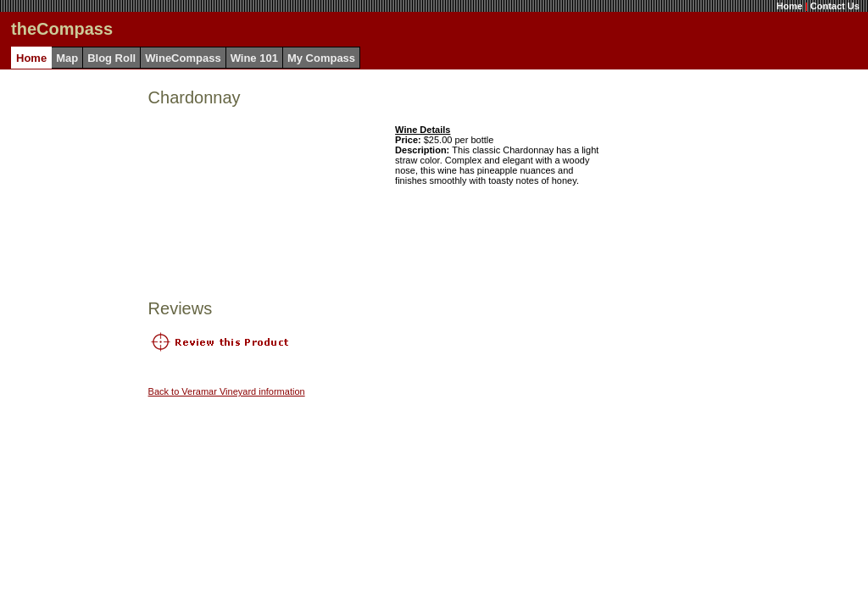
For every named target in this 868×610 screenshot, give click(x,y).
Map (67, 58)
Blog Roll (111, 58)
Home (790, 6)
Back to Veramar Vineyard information (227, 391)
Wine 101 (254, 58)
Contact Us (835, 6)
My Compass (321, 58)
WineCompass (183, 58)
